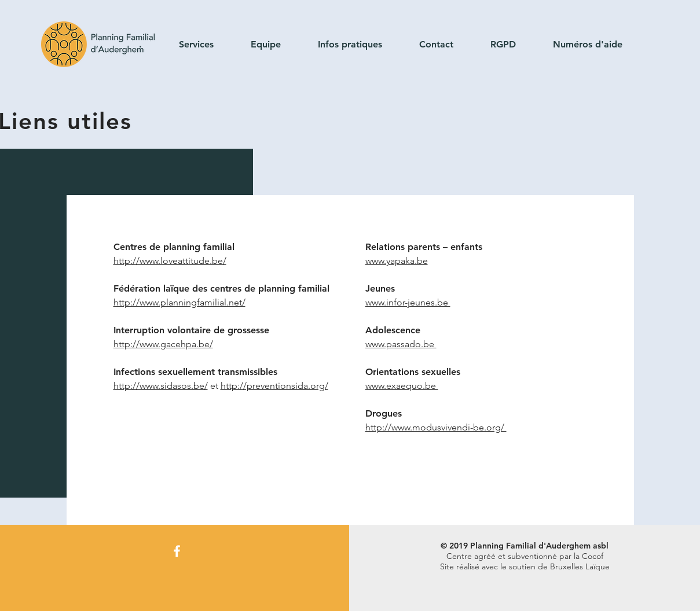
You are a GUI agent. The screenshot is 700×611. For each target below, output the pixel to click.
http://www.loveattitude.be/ (170, 261)
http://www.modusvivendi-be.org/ (436, 427)
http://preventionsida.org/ (274, 386)
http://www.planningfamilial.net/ (179, 302)
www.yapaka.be (397, 261)
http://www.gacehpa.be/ (163, 344)
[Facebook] (177, 551)
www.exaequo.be (402, 386)
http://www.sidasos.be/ (161, 386)
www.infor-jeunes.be (408, 302)
